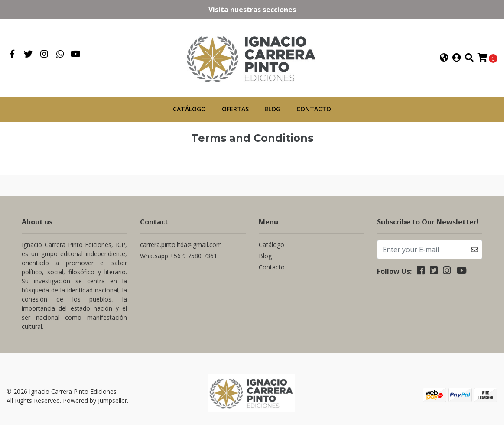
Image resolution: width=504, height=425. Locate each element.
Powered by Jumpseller (95, 400)
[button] (444, 58)
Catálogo (189, 109)
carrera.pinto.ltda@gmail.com (181, 244)
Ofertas (235, 109)
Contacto (314, 109)
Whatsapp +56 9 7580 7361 (179, 255)
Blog (272, 109)
